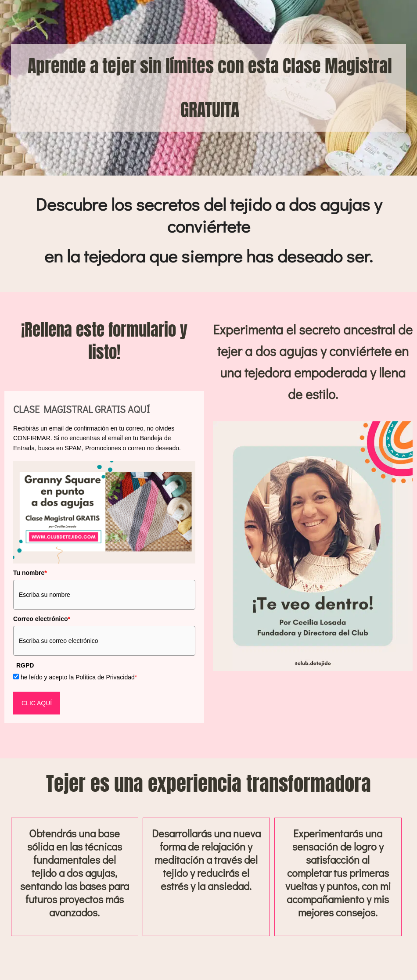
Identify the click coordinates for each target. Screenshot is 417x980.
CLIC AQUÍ (37, 703)
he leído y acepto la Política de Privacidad (79, 677)
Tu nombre (30, 573)
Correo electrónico (42, 619)
